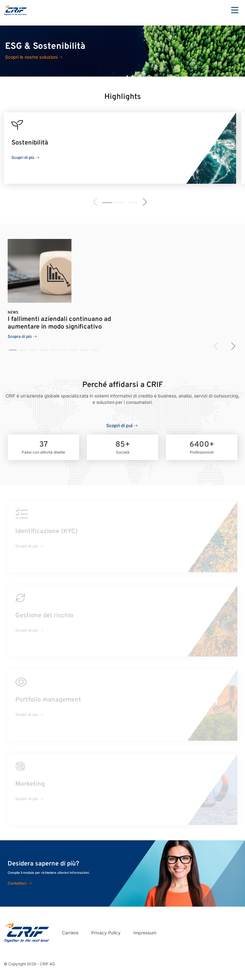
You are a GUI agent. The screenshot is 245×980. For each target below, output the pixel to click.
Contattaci (17, 883)
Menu (235, 10)
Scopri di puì (119, 425)
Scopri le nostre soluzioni (31, 57)
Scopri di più (23, 157)
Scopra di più (20, 336)
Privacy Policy (106, 933)
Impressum (145, 933)
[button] (107, 203)
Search (217, 10)
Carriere (70, 933)
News (13, 313)
